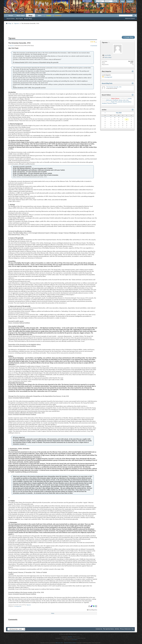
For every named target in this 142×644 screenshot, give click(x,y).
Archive (117, 629)
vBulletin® (70, 637)
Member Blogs (28, 19)
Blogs (31, 16)
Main (53, 613)
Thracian (110, 103)
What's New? (21, 16)
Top (133, 629)
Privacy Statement (125, 629)
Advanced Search (130, 18)
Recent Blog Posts (107, 83)
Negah (113, 102)
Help (122, 1)
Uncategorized (18, 606)
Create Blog (128, 37)
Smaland (104, 103)
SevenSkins (75, 640)
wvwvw (115, 103)
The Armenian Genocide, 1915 (114, 87)
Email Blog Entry (92, 610)
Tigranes (16, 23)
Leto (124, 100)
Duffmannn (109, 100)
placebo (120, 102)
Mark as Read (107, 57)
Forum (11, 16)
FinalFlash (115, 100)
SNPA (40, 16)
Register (130, 1)
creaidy (129, 99)
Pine (116, 102)
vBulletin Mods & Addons (70, 643)
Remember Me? (101, 4)
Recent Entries (11, 19)
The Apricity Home (108, 629)
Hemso (121, 100)
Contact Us (99, 629)
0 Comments (94, 46)
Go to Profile (107, 55)
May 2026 (119, 113)
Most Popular (19, 19)
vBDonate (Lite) (59, 643)
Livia (127, 100)
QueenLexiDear (127, 102)
